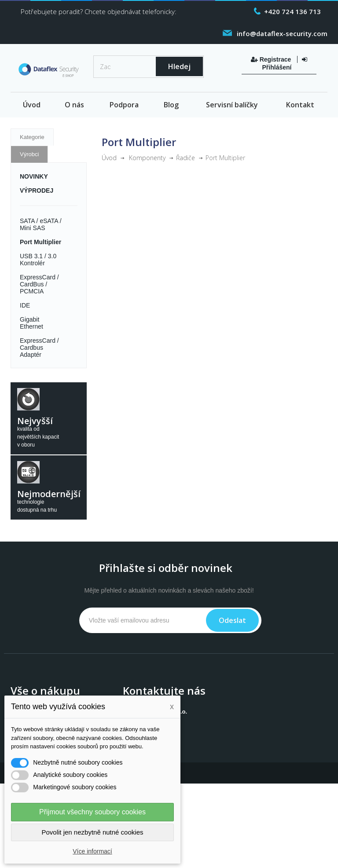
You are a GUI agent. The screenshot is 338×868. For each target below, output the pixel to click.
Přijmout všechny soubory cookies (92, 812)
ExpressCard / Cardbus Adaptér (39, 348)
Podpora (124, 105)
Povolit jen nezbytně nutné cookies (93, 832)
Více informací (92, 851)
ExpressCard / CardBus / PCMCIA (39, 284)
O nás (74, 105)
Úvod (32, 105)
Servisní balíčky (232, 105)
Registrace (272, 59)
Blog (171, 105)
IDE (25, 305)
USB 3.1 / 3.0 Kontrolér (38, 260)
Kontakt (300, 105)
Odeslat (232, 620)
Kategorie (32, 137)
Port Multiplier (40, 242)
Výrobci (29, 154)
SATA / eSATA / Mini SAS (41, 224)
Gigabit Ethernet (31, 323)
